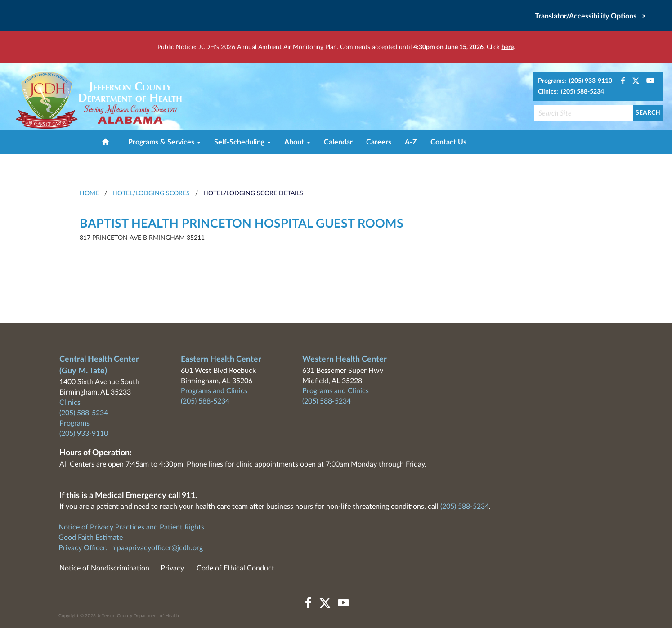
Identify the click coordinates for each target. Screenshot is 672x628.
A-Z (411, 142)
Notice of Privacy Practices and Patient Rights (131, 527)
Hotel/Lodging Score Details (253, 193)
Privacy (172, 568)
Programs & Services (164, 142)
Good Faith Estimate (91, 538)
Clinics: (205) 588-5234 (571, 92)
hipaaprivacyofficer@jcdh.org (157, 548)
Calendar (338, 142)
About (297, 142)
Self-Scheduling (242, 142)
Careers (379, 142)
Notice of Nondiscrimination (104, 568)
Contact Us (448, 142)
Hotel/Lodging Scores (151, 193)
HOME (89, 193)
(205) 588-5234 (84, 413)
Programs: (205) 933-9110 (575, 81)
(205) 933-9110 (84, 434)
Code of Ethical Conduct (235, 568)
